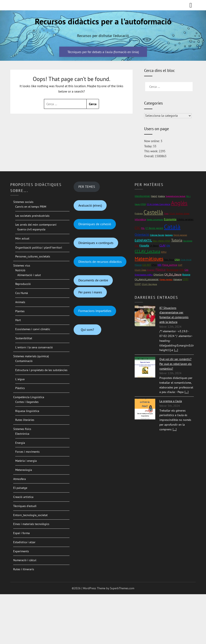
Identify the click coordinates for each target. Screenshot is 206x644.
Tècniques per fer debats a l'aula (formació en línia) (103, 52)
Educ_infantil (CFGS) (162, 241)
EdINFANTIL (143, 240)
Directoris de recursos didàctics (100, 262)
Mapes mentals (166, 279)
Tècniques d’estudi (25, 506)
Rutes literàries (25, 420)
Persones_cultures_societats (33, 256)
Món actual (22, 238)
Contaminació (24, 361)
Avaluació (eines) (90, 205)
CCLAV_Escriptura (149, 284)
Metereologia (24, 470)
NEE (160, 265)
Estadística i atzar (24, 542)
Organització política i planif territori (39, 248)
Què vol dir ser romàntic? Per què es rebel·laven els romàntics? (175, 364)
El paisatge (20, 488)
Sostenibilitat (24, 338)
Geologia (169, 235)
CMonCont (158, 275)
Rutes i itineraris (24, 569)
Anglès (179, 203)
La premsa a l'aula (171, 401)
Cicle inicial (186, 260)
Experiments (21, 551)
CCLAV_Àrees (140, 270)
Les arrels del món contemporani (36, 225)
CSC (137, 228)
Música (138, 265)
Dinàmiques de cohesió (95, 224)
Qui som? (87, 330)
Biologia (186, 274)
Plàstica (160, 270)
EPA (168, 246)
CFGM (177, 260)
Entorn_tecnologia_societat (30, 515)
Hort (18, 320)
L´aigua (20, 379)
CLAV (162, 245)
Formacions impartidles (95, 311)
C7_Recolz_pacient (154, 228)
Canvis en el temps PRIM (31, 207)
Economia (170, 219)
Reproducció (23, 284)
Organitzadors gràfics (144, 275)
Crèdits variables (185, 219)
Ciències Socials (157, 235)
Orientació (142, 235)
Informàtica (140, 219)
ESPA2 (164, 252)
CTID (181, 270)
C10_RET (147, 265)
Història (161, 196)
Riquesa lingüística (27, 411)
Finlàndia (139, 214)
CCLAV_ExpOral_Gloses (179, 214)
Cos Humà (22, 293)
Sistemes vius (22, 265)
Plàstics (20, 388)
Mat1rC (154, 196)
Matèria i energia (26, 461)
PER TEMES (87, 187)
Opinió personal (180, 235)
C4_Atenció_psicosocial (147, 279)
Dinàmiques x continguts (96, 243)
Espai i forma (21, 533)
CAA (186, 270)
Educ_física (169, 260)
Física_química (170, 265)
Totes (166, 214)
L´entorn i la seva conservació (34, 347)
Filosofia (144, 246)
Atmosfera (19, 479)
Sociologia (188, 241)
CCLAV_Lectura (147, 251)
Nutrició (20, 270)
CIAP (180, 265)
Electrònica (22, 434)
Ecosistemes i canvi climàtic (33, 329)
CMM (185, 279)
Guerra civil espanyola (31, 229)
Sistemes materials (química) (31, 356)
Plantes (20, 311)
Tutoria (177, 240)
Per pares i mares (90, 292)
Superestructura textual (175, 196)
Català (172, 227)
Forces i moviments (27, 452)
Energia (20, 443)
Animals (20, 302)
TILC (137, 246)
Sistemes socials (23, 202)
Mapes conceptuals (155, 220)
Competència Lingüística (29, 397)
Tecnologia (172, 270)
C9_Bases (154, 246)
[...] (176, 350)
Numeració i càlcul (25, 560)
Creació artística (23, 497)
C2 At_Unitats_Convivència (158, 204)
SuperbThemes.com (122, 588)
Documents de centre (93, 280)
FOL (143, 228)
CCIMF (138, 284)
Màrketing (178, 279)
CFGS (154, 265)
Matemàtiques (149, 259)
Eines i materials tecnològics (31, 524)
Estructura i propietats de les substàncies (41, 370)
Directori (151, 270)
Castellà (153, 212)
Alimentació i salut (29, 275)
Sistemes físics (22, 429)
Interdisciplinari (142, 196)
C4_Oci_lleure (173, 274)
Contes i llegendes (27, 402)
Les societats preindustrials (32, 216)
